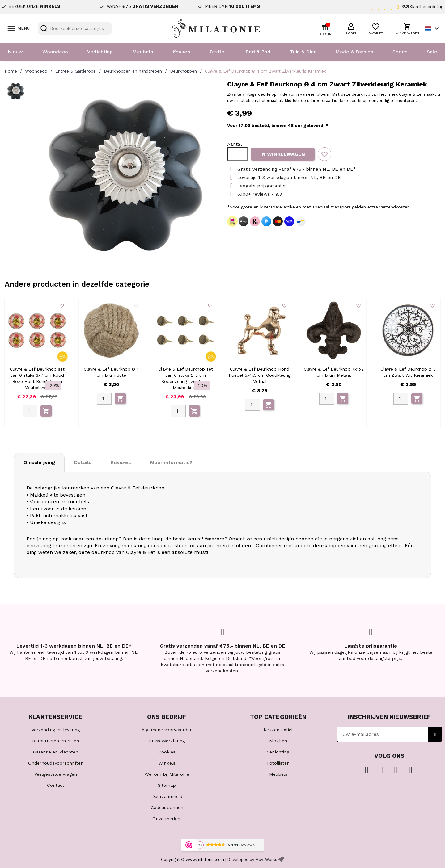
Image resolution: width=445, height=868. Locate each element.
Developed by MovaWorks (252, 860)
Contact (56, 785)
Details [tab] (83, 462)
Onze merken (167, 819)
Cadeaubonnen (167, 807)
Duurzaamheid (167, 796)
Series (400, 52)
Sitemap (167, 785)
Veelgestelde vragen (56, 774)
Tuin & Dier (303, 52)
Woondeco (55, 52)
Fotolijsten (278, 763)
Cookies (167, 752)
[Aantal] (237, 154)
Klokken (278, 741)
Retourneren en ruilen (56, 741)
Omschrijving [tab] (39, 462)
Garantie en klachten (56, 752)
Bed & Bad (258, 52)
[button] (351, 28)
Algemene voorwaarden (167, 730)
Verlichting (100, 52)
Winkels (167, 763)
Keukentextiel (278, 730)
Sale (432, 52)
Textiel (218, 52)
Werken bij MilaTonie (167, 774)
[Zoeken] (75, 28)
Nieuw (15, 52)
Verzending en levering (56, 730)
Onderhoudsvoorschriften (56, 763)
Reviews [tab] (121, 462)
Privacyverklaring (167, 741)
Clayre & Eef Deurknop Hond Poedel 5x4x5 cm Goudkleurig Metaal (260, 375)
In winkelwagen (283, 154)
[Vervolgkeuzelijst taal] (433, 28)
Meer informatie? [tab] (171, 462)
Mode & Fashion (354, 52)
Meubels (143, 52)
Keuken (181, 52)
